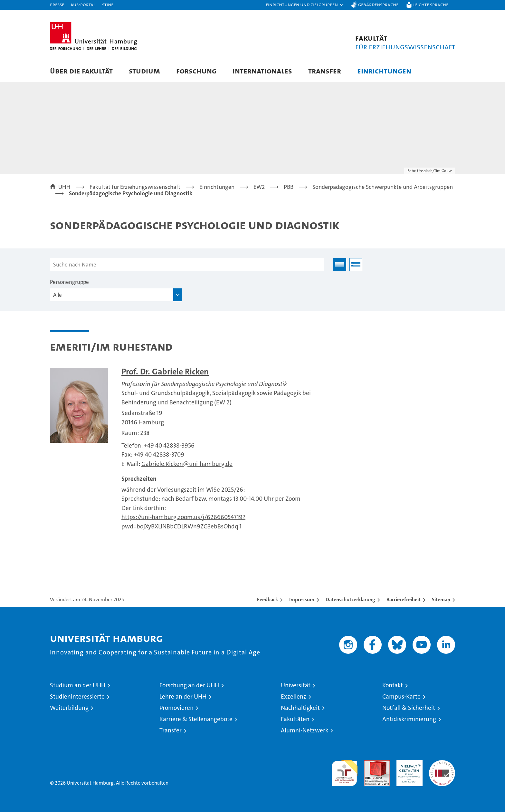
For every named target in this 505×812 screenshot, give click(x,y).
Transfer (325, 71)
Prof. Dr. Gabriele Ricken (165, 372)
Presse (57, 4)
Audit (370, 764)
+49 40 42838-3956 (169, 445)
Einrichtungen (384, 71)
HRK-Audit (408, 764)
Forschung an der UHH (189, 685)
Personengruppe (69, 282)
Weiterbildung (69, 708)
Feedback (267, 599)
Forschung (196, 71)
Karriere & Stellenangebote (196, 719)
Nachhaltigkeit (300, 708)
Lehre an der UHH (183, 696)
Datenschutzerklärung (350, 599)
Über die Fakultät (81, 71)
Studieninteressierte (77, 696)
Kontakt (393, 685)
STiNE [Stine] (108, 4)
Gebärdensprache (378, 4)
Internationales (262, 71)
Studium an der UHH (78, 685)
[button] (305, 5)
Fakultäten (295, 719)
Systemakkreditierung (442, 764)
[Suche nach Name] (187, 265)
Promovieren (176, 708)
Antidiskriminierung (409, 719)
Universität (296, 685)
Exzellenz (294, 696)
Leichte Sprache (431, 4)
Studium (144, 71)
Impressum (302, 599)
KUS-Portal (83, 4)
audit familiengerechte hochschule (344, 770)
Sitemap (441, 599)
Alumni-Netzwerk (305, 730)
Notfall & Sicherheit (409, 708)
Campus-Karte (401, 696)
